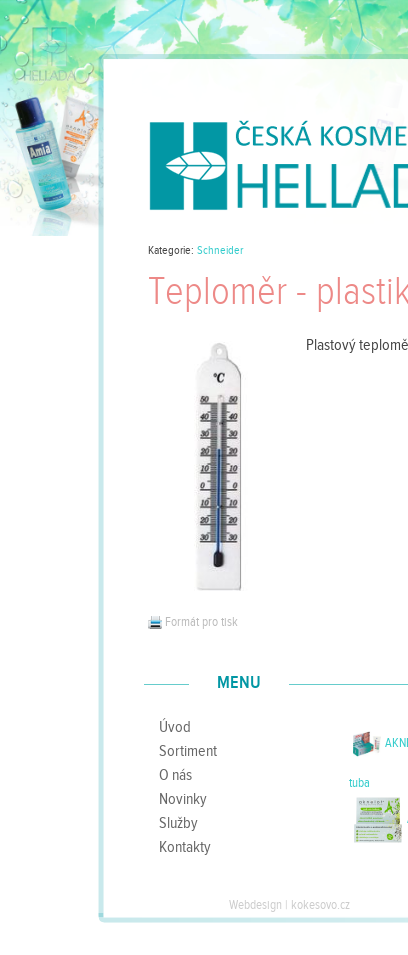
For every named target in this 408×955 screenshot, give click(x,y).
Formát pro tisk (193, 622)
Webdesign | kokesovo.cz (289, 905)
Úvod (175, 727)
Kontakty (185, 847)
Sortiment (188, 751)
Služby (178, 823)
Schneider (220, 250)
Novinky (183, 799)
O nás (175, 775)
